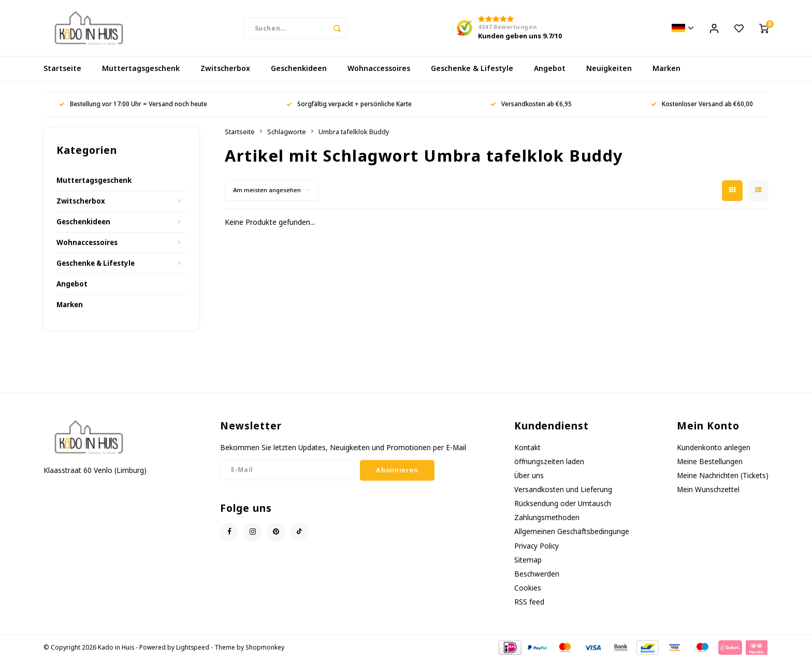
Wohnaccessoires (379, 70)
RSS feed (529, 603)
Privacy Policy (536, 547)
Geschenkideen (299, 70)
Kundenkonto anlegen (714, 448)
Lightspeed (193, 649)
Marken (666, 70)
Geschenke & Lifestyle (472, 70)
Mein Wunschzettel (708, 490)
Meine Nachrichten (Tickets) (723, 476)
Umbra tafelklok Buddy (354, 133)
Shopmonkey (265, 649)
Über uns (529, 476)
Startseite (62, 70)
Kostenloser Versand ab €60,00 (702, 105)
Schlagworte (287, 133)
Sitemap (528, 561)
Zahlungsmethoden (547, 519)
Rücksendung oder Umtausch (563, 505)
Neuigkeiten (609, 70)
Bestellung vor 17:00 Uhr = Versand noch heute (133, 105)
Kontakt (527, 448)
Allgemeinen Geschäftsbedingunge (572, 533)
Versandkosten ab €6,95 (531, 105)
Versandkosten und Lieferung (563, 490)
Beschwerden (537, 575)
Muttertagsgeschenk (141, 70)
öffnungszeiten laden (549, 462)
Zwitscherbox (225, 70)
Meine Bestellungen (710, 462)
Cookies (528, 589)
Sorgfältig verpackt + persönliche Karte (349, 105)
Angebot (550, 70)
